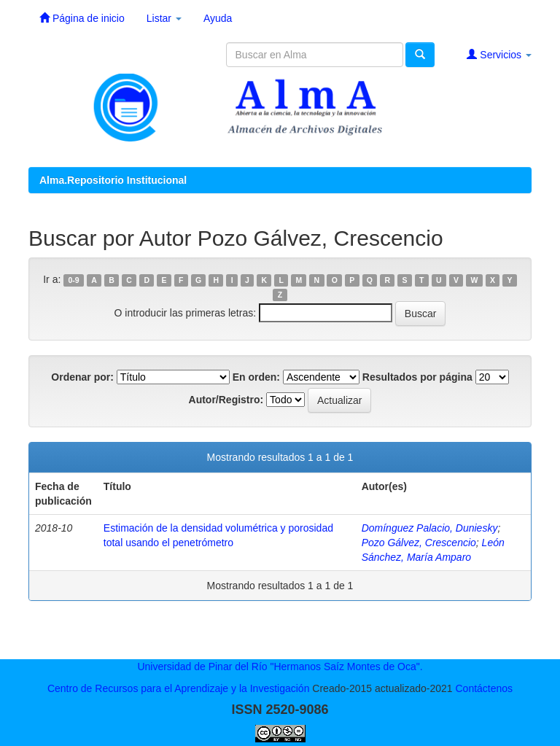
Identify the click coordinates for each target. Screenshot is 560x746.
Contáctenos (484, 688)
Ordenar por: (82, 377)
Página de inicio (82, 18)
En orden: (256, 377)
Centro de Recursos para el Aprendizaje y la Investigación (179, 688)
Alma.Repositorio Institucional (113, 180)
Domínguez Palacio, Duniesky (430, 528)
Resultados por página (417, 377)
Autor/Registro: (226, 400)
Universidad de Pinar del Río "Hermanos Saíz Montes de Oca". (280, 667)
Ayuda (218, 18)
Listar (164, 18)
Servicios (499, 54)
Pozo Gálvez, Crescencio (419, 543)
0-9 (74, 280)
